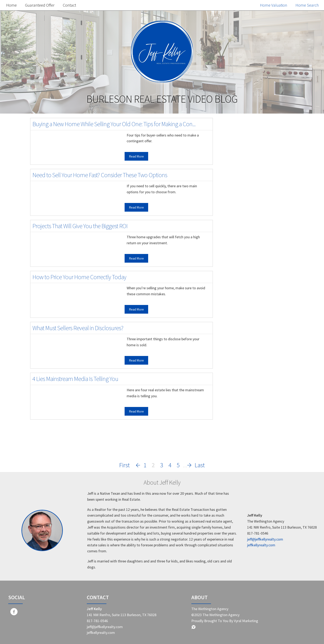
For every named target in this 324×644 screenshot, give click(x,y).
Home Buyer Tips (241, 379)
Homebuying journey (244, 439)
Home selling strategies (246, 396)
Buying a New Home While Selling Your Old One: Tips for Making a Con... (114, 124)
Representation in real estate (251, 448)
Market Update (239, 353)
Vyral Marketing (246, 621)
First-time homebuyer (245, 422)
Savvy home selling (242, 413)
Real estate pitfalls (242, 431)
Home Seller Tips (240, 370)
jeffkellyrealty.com (261, 545)
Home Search (307, 5)
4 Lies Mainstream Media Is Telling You (75, 379)
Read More (136, 156)
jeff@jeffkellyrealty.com (265, 539)
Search (283, 134)
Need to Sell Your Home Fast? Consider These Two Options (100, 175)
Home (11, 5)
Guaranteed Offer (40, 5)
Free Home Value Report (257, 229)
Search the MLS (257, 322)
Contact (69, 5)
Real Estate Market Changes (250, 405)
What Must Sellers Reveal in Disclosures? (78, 328)
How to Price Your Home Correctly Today (79, 277)
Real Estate (235, 361)
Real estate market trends (248, 387)
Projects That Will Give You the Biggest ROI (80, 226)
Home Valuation (274, 5)
